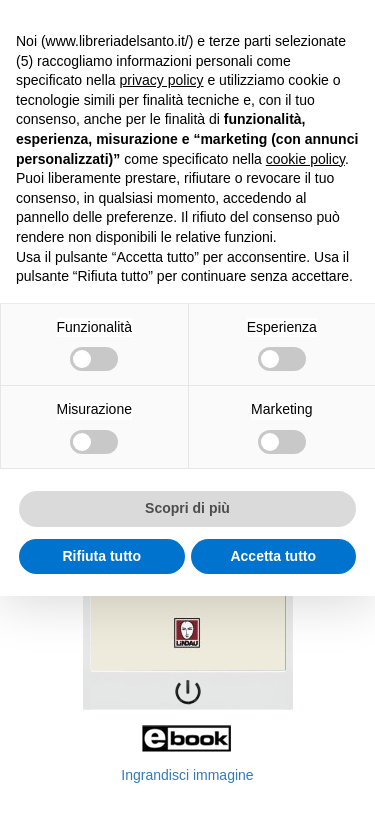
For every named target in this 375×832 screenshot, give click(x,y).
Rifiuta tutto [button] (101, 556)
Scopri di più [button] (187, 508)
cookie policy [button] (305, 159)
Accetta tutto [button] (273, 556)
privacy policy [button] (162, 80)
